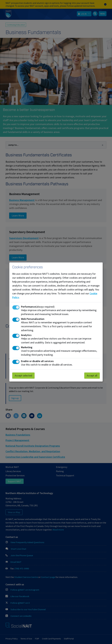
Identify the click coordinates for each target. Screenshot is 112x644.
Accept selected (23, 375)
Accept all (92, 375)
